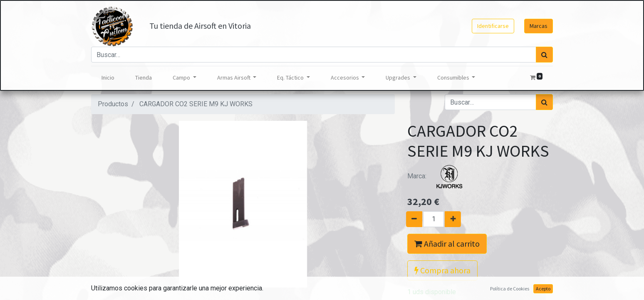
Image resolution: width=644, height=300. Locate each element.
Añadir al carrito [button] (447, 244)
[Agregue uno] (456, 219)
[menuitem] (108, 78)
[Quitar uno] (411, 219)
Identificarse (493, 26)
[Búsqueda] (544, 55)
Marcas (539, 26)
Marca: (438, 176)
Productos (113, 104)
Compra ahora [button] (442, 270)
